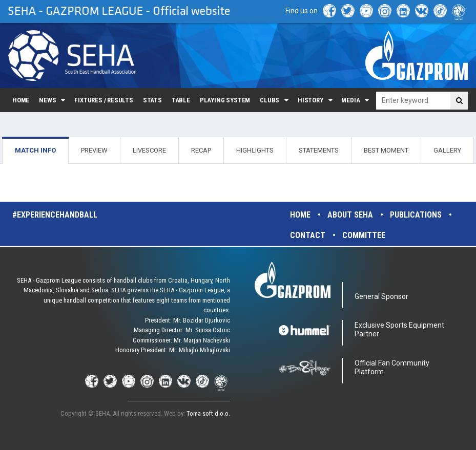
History (311, 100)
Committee (364, 235)
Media (350, 100)
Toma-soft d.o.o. (208, 413)
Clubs (270, 100)
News (47, 100)
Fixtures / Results (104, 100)
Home (21, 100)
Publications (416, 215)
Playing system (225, 100)
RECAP (201, 150)
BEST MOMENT (386, 150)
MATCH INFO (35, 150)
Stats (152, 100)
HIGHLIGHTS (255, 150)
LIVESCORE (149, 150)
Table (181, 100)
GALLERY (447, 150)
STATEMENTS (319, 150)
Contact (308, 235)
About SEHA (350, 215)
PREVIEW (94, 150)
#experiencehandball (55, 215)
